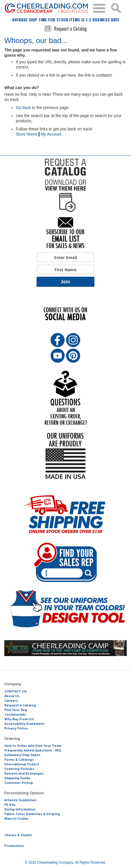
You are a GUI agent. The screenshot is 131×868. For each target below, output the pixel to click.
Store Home (27, 134)
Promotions (14, 846)
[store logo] (46, 8)
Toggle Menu (99, 8)
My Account (51, 134)
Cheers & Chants (18, 835)
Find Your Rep (16, 710)
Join (65, 282)
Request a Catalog (65, 29)
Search (116, 8)
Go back (23, 108)
